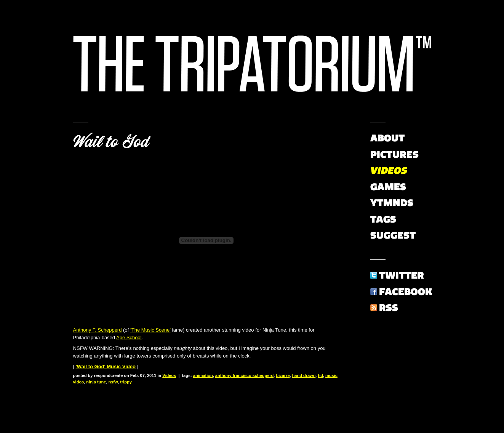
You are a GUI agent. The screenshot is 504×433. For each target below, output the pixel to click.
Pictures (394, 154)
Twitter (402, 275)
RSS (389, 308)
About (387, 138)
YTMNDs (392, 203)
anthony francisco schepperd (244, 375)
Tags (383, 219)
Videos (169, 375)
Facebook (406, 292)
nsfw (113, 382)
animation (203, 375)
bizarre (283, 375)
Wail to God (111, 142)
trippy (126, 382)
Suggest (393, 235)
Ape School (129, 338)
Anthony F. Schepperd (98, 330)
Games (388, 187)
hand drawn (304, 375)
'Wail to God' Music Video (106, 366)
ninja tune (96, 382)
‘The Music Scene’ (150, 330)
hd (320, 375)
